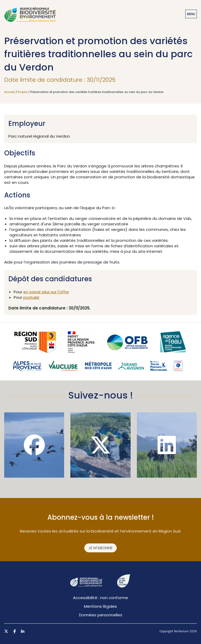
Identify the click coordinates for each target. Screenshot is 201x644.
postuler (31, 297)
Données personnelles (101, 615)
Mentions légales (100, 606)
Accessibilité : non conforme (100, 598)
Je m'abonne (100, 548)
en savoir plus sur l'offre (46, 292)
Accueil (10, 92)
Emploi (23, 92)
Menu (191, 14)
